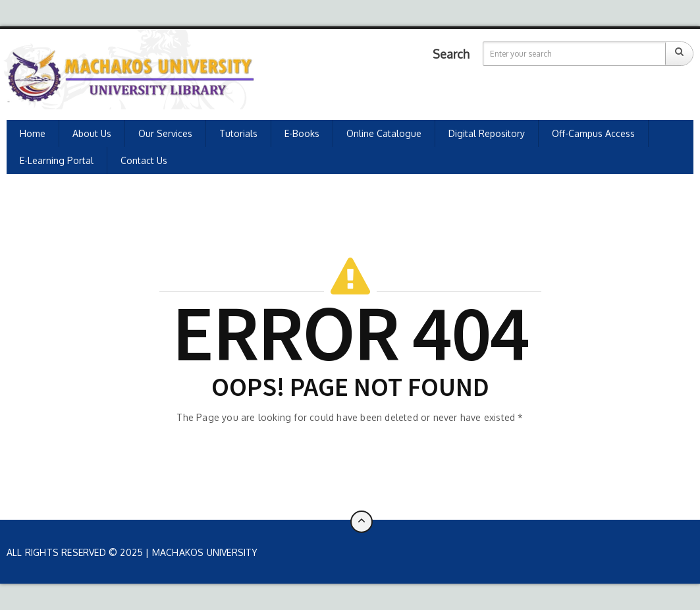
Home (33, 133)
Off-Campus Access (593, 133)
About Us (92, 133)
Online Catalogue (384, 133)
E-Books (302, 133)
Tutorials (238, 133)
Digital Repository (487, 133)
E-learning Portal (57, 160)
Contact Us (144, 160)
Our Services (165, 133)
